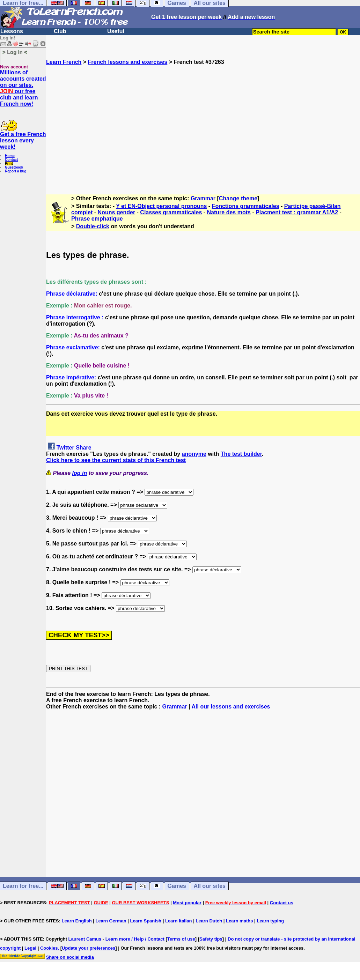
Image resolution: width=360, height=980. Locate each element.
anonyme (194, 454)
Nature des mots (229, 212)
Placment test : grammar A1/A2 (297, 212)
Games (177, 886)
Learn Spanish (146, 921)
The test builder (241, 454)
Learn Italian (179, 921)
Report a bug (16, 171)
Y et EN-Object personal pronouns (161, 206)
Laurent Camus (85, 939)
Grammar (203, 198)
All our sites (210, 886)
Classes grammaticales (171, 212)
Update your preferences (89, 948)
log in (80, 473)
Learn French (64, 62)
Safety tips (211, 939)
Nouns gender (117, 212)
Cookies (49, 948)
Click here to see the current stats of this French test (116, 460)
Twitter (65, 448)
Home (10, 156)
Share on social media (70, 957)
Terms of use (181, 939)
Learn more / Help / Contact (135, 939)
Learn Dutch (209, 921)
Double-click (93, 226)
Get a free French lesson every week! (23, 140)
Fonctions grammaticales (246, 206)
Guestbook (14, 167)
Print (9, 164)
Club (60, 31)
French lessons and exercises (128, 62)
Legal (30, 948)
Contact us (282, 903)
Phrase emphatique (97, 219)
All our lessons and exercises (231, 707)
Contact (11, 160)
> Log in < (15, 52)
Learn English (77, 921)
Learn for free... (23, 886)
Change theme (238, 198)
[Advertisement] (203, 127)
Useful (116, 31)
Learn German (111, 921)
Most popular (187, 903)
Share (83, 448)
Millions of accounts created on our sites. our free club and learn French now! (23, 88)
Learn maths (239, 921)
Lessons (12, 31)
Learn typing (270, 921)
